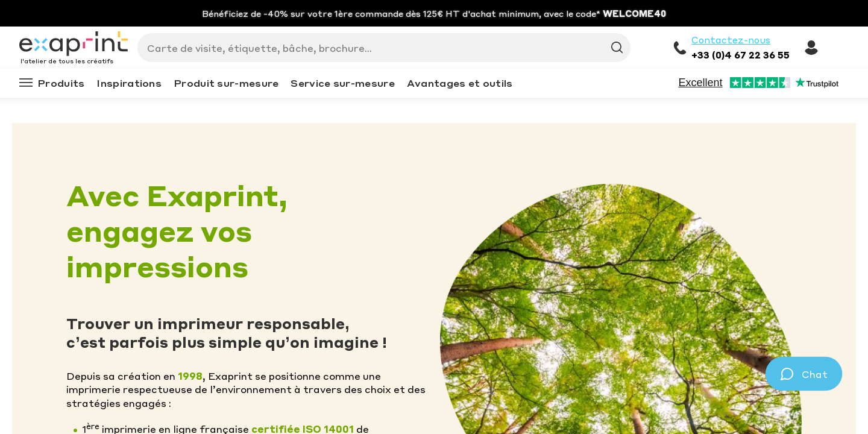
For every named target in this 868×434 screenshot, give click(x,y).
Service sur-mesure (342, 83)
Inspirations (129, 83)
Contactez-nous (731, 40)
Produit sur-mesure (226, 83)
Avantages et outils (460, 83)
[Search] (379, 48)
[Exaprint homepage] (74, 45)
